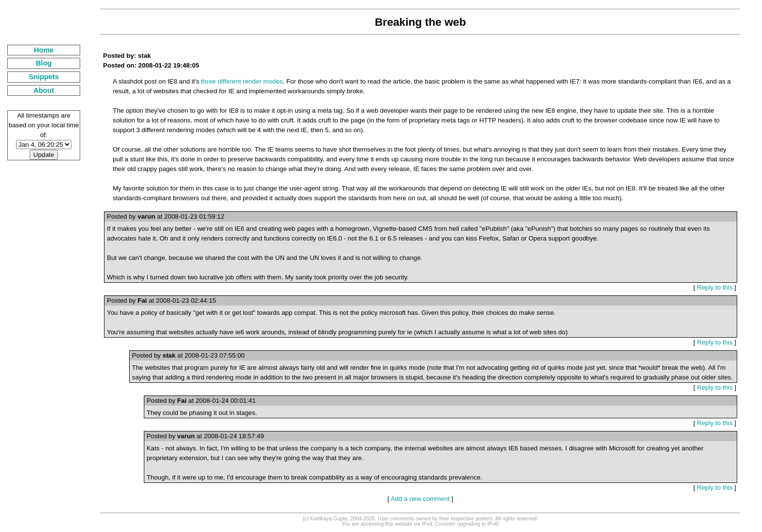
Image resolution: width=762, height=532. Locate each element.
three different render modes (242, 81)
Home (44, 50)
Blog (44, 63)
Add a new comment (420, 499)
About (44, 90)
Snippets (44, 77)
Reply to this (715, 287)
